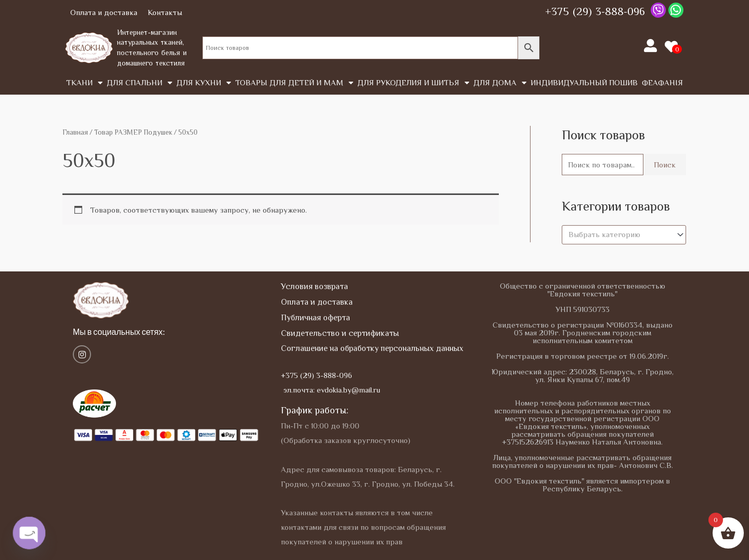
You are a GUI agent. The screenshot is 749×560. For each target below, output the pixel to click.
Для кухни (204, 83)
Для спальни (139, 83)
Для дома (500, 83)
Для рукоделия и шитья (413, 83)
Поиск (665, 165)
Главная (75, 132)
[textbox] (619, 235)
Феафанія (662, 82)
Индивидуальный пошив (584, 82)
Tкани (84, 83)
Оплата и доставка (104, 12)
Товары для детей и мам (294, 83)
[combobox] (624, 235)
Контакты (165, 12)
